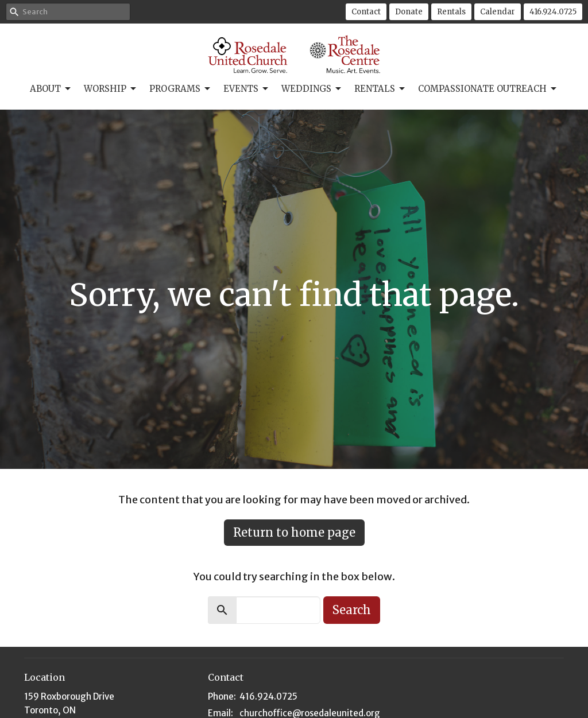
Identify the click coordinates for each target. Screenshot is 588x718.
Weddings (312, 89)
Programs (181, 89)
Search (352, 610)
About (51, 89)
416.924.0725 (553, 12)
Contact (366, 12)
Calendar (498, 12)
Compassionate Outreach (488, 89)
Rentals (451, 12)
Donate (409, 12)
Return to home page (294, 532)
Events (247, 89)
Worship (111, 89)
